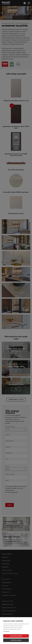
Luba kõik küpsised (16, 636)
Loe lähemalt (6, 631)
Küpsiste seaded (16, 640)
